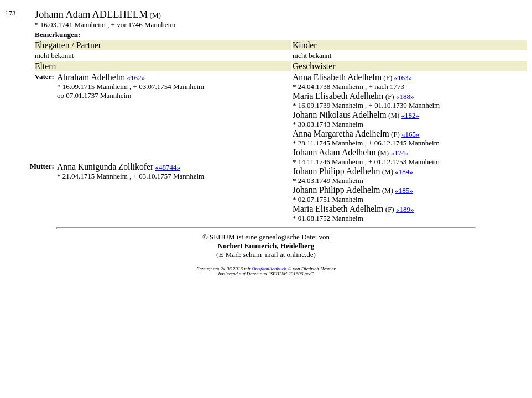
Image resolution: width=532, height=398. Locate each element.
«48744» (168, 167)
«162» (136, 78)
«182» (411, 115)
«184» (404, 172)
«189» (405, 209)
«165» (411, 134)
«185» (404, 190)
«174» (400, 153)
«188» (405, 96)
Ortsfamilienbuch (269, 269)
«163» (403, 78)
